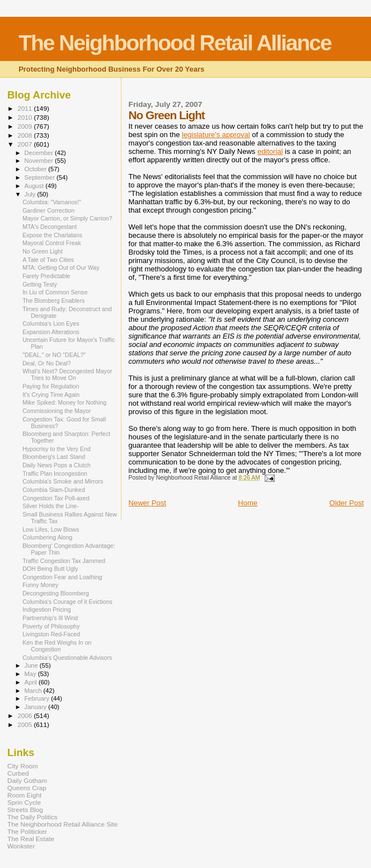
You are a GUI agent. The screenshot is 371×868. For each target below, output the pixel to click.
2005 (25, 724)
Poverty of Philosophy (51, 626)
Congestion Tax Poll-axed (56, 498)
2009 (25, 126)
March (34, 691)
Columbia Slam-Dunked (54, 490)
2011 (25, 108)
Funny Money (40, 585)
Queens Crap (27, 788)
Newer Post (147, 503)
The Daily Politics (32, 817)
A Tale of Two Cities (48, 260)
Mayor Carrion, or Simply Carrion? (67, 218)
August (35, 186)
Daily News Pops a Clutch (57, 465)
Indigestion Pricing (46, 609)
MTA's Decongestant (50, 227)
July (31, 194)
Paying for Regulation (51, 386)
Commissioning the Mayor (57, 411)
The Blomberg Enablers (53, 301)
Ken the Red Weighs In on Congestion (57, 646)
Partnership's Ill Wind (50, 618)
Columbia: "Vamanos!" (52, 202)
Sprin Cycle (24, 802)
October (37, 169)
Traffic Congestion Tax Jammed (64, 561)
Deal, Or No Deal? (46, 363)
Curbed (18, 773)
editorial (270, 151)
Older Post (347, 503)
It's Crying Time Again (51, 395)
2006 (25, 715)
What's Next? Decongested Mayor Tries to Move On (67, 374)
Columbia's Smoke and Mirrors (63, 481)
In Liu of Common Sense (55, 292)
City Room (23, 766)
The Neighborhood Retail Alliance (175, 43)
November (40, 161)
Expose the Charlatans (52, 235)
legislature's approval (216, 135)
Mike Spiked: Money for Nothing (64, 402)
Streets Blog (25, 810)
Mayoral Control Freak (52, 243)
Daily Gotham (27, 780)
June (32, 665)
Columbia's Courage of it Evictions (67, 602)
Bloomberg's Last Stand (54, 457)
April (32, 682)
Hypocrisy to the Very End (57, 449)
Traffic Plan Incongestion (55, 473)
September (41, 177)
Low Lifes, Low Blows (51, 529)
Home (248, 503)
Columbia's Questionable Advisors (67, 658)
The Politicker (27, 831)
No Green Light (43, 251)
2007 (25, 144)
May (31, 674)
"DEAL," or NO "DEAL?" (54, 355)
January (37, 707)
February (38, 698)
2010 (25, 117)
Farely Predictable (46, 276)
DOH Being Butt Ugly (50, 569)
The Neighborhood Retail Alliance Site (62, 824)
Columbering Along (47, 537)
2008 (25, 135)
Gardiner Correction (48, 210)
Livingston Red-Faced (51, 634)
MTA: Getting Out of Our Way (61, 268)
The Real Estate (31, 839)
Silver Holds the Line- (51, 506)
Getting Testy (40, 284)
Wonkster (21, 846)
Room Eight (24, 795)
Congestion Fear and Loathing (62, 577)
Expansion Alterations (51, 332)
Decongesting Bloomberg (56, 593)
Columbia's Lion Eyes (51, 323)
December (40, 153)
